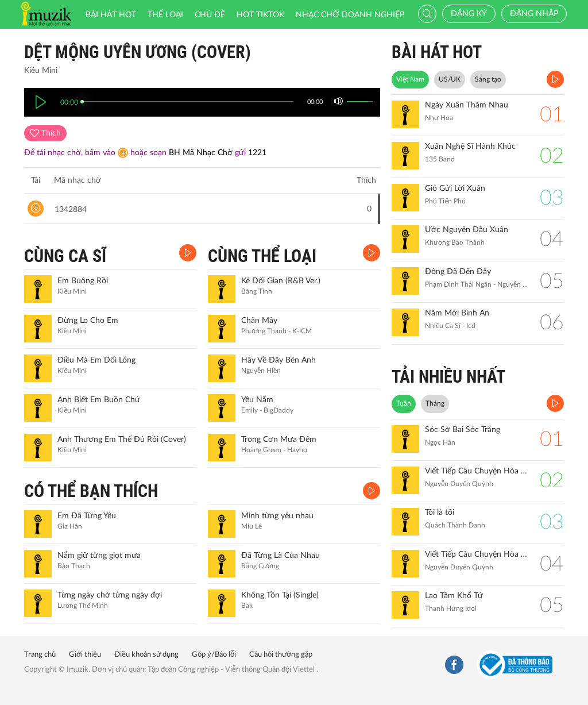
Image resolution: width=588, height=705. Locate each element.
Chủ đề (210, 15)
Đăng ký (469, 14)
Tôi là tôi (440, 513)
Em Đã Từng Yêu (87, 516)
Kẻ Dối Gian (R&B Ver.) (281, 281)
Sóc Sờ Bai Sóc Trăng (463, 430)
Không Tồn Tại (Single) (280, 595)
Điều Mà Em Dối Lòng (96, 360)
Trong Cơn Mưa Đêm (279, 440)
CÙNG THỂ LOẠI (262, 256)
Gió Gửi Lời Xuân (455, 188)
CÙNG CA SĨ (65, 256)
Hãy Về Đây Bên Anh (278, 360)
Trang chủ (40, 655)
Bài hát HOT (111, 15)
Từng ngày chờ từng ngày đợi (110, 595)
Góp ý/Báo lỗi (214, 655)
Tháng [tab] (435, 403)
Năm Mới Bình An (457, 313)
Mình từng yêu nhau (277, 516)
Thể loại (165, 15)
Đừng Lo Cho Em (88, 321)
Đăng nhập (534, 14)
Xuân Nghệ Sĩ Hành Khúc (470, 147)
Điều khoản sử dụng (146, 655)
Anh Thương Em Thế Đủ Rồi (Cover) (122, 440)
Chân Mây (259, 321)
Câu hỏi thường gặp (281, 655)
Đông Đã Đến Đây (458, 272)
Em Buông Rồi (83, 281)
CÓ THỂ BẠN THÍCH (91, 491)
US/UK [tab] (450, 79)
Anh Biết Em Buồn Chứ (99, 400)
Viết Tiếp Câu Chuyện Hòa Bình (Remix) (477, 471)
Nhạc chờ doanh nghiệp (350, 15)
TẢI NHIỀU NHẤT (448, 377)
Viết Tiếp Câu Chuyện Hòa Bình (477, 554)
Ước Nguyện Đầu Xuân (467, 230)
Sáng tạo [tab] (488, 79)
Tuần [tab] (404, 403)
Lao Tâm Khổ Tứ (454, 596)
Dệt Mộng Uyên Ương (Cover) (138, 52)
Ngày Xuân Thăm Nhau (467, 105)
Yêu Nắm (257, 400)
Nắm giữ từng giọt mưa (99, 556)
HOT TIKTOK (260, 15)
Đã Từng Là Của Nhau (281, 556)
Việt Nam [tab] (410, 79)
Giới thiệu (85, 655)
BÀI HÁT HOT (437, 52)
